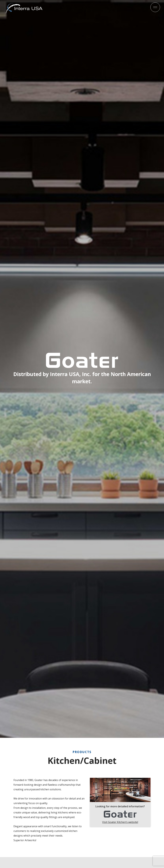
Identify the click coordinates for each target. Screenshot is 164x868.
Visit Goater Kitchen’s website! (120, 822)
